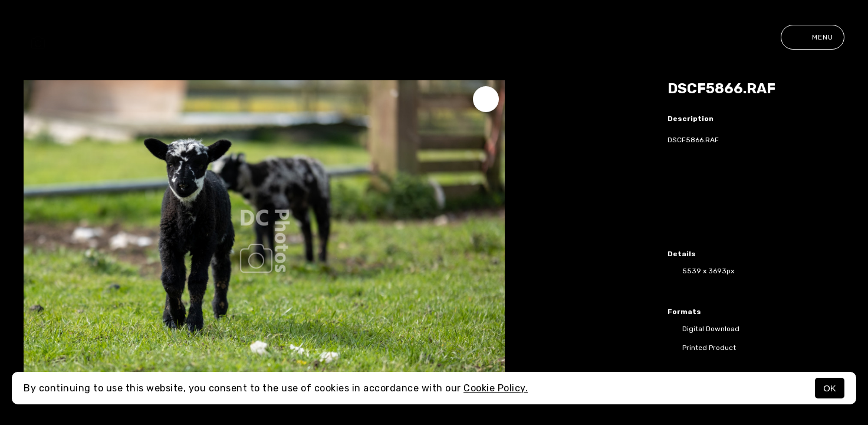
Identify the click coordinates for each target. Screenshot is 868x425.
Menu (813, 37)
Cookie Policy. (496, 388)
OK (830, 388)
